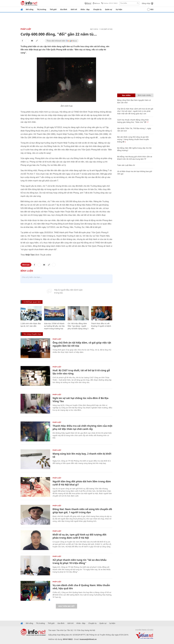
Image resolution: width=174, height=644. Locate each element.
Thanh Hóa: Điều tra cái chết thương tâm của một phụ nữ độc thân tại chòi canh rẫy (82, 427)
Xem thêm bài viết (66, 606)
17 (146, 122)
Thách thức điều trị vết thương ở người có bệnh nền (101, 326)
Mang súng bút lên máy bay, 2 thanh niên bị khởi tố (82, 455)
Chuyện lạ (97, 9)
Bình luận (26, 265)
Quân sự (109, 9)
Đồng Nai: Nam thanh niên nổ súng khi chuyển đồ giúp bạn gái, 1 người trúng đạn (82, 511)
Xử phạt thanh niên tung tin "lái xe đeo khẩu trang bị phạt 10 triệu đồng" (80, 561)
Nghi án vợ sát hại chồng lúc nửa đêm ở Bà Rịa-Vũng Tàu (81, 400)
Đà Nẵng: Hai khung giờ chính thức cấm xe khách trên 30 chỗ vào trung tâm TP (135, 158)
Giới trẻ (74, 9)
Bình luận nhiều (144, 95)
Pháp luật (26, 29)
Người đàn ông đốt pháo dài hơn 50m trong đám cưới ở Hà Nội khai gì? (82, 483)
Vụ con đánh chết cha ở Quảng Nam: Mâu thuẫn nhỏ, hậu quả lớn (81, 587)
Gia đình (64, 9)
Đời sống (30, 9)
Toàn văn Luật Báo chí (126, 165)
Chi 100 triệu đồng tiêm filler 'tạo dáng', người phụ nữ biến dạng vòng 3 (78, 326)
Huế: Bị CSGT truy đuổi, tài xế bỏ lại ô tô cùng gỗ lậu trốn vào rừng (81, 372)
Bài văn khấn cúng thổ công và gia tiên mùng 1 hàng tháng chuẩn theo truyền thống (133, 139)
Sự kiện (119, 9)
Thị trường (42, 9)
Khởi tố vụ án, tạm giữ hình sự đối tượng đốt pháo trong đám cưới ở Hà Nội (80, 536)
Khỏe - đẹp (85, 9)
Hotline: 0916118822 (109, 3)
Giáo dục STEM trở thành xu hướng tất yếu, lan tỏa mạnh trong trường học (54, 326)
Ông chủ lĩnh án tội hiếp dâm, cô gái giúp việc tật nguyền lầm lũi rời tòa (82, 344)
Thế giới (53, 9)
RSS (150, 9)
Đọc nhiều (126, 95)
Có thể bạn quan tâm (32, 302)
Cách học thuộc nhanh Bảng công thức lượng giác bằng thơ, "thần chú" (133, 121)
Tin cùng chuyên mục (32, 334)
